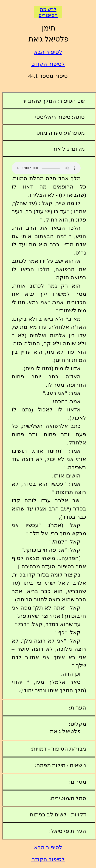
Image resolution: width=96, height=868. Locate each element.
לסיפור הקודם (48, 64)
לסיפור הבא (48, 52)
